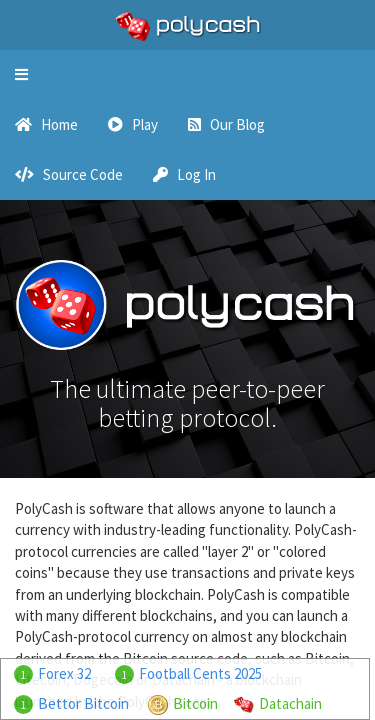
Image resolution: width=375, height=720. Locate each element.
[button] (21, 75)
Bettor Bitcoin (83, 703)
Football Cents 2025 (200, 673)
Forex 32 (64, 673)
